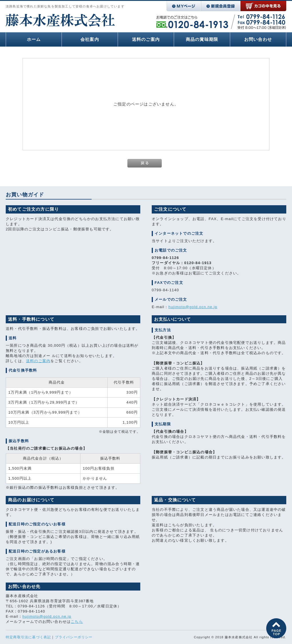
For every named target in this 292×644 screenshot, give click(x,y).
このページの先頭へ (276, 628)
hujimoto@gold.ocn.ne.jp (193, 307)
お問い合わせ (258, 39)
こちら (77, 622)
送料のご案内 (146, 39)
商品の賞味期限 (202, 39)
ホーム (34, 39)
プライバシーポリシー (74, 637)
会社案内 (90, 39)
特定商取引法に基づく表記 (28, 637)
